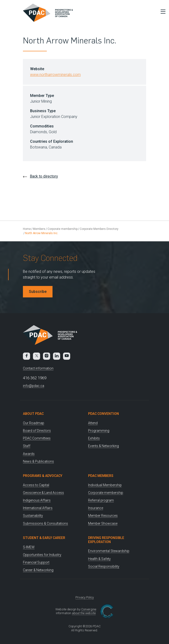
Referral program (101, 500)
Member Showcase (103, 523)
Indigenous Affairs (37, 500)
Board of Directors (37, 431)
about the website (84, 613)
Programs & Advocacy (43, 476)
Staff (27, 446)
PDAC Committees (37, 438)
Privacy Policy (85, 597)
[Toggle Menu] (162, 11)
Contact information (38, 368)
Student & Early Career (44, 538)
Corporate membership (63, 229)
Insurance (96, 508)
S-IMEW (29, 547)
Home (27, 229)
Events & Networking (103, 446)
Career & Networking (38, 570)
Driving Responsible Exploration (106, 540)
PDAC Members (101, 476)
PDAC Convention (103, 414)
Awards (29, 454)
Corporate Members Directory (99, 229)
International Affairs (38, 508)
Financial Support (36, 562)
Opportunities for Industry (42, 555)
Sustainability (33, 516)
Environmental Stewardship (109, 551)
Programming (99, 431)
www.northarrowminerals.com (55, 75)
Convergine (89, 609)
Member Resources (103, 516)
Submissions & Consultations (45, 523)
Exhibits (94, 438)
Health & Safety (99, 559)
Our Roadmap (34, 423)
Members (39, 229)
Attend (93, 423)
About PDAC (33, 414)
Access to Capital (36, 485)
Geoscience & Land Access (43, 493)
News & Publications (38, 461)
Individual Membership (105, 485)
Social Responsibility (104, 566)
